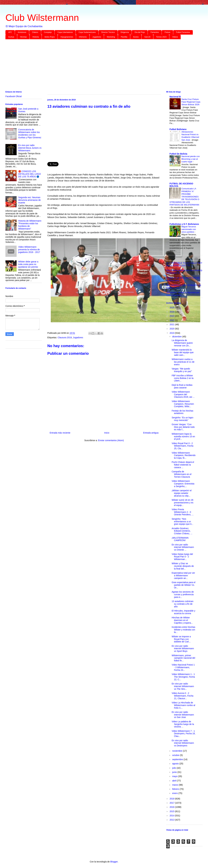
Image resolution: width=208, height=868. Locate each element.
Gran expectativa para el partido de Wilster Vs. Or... (184, 585)
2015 (172, 811)
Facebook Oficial (14, 96)
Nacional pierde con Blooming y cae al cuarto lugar (191, 159)
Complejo (48, 32)
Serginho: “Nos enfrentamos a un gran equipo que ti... (182, 522)
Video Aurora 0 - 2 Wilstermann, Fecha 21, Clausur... (182, 696)
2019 (172, 333)
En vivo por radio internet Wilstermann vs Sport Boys (183, 649)
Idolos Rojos (50, 37)
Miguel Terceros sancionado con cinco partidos (189, 229)
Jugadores (97, 37)
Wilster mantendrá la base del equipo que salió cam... (183, 352)
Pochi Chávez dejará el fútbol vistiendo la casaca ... (183, 465)
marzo (175, 785)
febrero (176, 789)
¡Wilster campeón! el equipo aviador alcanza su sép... (182, 493)
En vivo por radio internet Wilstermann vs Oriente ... (183, 547)
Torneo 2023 (161, 37)
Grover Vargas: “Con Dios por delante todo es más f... (183, 427)
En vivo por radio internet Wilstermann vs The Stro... (183, 686)
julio (174, 768)
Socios (136, 37)
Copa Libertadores (65, 32)
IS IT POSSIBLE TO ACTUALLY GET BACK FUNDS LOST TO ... (184, 264)
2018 (172, 799)
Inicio (107, 433)
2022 (172, 320)
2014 (172, 816)
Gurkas (11, 37)
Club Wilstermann (42, 18)
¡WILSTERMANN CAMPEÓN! (180, 539)
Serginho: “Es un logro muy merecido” (182, 419)
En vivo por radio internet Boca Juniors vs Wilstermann (30, 148)
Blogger (114, 862)
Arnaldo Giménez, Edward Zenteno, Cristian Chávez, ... (182, 531)
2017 (172, 803)
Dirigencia (125, 32)
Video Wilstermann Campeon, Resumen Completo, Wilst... (183, 404)
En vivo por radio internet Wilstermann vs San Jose (183, 715)
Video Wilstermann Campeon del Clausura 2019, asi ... (183, 394)
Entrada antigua (151, 433)
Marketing (111, 37)
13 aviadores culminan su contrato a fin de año (183, 604)
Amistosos (22, 32)
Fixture (167, 32)
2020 (172, 329)
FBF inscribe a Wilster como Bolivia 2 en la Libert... (183, 378)
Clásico (35, 32)
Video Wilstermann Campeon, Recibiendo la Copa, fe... (184, 455)
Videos (175, 37)
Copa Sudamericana (87, 32)
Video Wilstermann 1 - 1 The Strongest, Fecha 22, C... (183, 677)
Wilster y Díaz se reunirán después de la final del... (183, 566)
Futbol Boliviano (178, 129)
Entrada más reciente (60, 433)
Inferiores (83, 37)
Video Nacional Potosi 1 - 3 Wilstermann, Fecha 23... (183, 667)
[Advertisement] (99, 66)
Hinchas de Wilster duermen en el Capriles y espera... (182, 620)
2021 (172, 324)
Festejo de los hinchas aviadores (182, 412)
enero (175, 793)
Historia (36, 37)
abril (174, 781)
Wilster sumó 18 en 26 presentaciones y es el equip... (183, 503)
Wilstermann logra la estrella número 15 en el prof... (183, 436)
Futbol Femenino (183, 32)
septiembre (178, 759)
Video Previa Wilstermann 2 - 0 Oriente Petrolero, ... (183, 512)
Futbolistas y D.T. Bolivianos (184, 224)
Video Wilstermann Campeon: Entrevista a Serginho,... (183, 484)
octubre (176, 755)
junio (175, 772)
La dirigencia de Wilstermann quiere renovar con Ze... (182, 343)
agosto (176, 764)
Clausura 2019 (65, 337)
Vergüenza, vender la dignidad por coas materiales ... (183, 294)
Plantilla (124, 37)
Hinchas (23, 37)
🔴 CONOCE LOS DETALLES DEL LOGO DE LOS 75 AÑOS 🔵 (30, 174)
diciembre (177, 337)
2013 (172, 820)
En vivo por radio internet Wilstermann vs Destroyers (183, 743)
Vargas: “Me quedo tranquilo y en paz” (182, 370)
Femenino (155, 32)
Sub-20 (147, 37)
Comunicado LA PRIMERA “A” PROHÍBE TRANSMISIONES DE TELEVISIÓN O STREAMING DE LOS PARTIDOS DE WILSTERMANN (184, 197)
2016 (172, 807)
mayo (175, 776)
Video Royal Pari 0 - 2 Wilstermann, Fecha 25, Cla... (182, 446)
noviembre (177, 751)
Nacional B (175, 97)
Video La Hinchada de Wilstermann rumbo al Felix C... (183, 705)
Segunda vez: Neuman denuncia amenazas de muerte (30, 200)
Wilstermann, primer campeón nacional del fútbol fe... (183, 658)
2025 (172, 308)
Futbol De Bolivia (178, 154)
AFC (10, 32)
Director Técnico (108, 32)
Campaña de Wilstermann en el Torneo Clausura (182, 474)
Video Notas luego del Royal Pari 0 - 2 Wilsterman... (182, 557)
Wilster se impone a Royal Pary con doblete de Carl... (181, 639)
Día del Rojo (140, 32)
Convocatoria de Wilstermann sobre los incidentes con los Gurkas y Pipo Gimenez (30, 133)
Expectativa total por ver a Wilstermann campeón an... (183, 576)
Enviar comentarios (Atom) (111, 440)
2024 (172, 312)
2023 (172, 316)
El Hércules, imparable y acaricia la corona (183, 612)
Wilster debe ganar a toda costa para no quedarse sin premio (28, 264)
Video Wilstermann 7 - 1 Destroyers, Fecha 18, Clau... (184, 734)
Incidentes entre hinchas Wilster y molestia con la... (183, 630)
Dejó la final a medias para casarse (182, 386)
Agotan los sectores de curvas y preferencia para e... (183, 594)
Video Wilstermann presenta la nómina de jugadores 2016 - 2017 (29, 250)
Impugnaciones (67, 37)
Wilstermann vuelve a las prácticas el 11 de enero (183, 362)
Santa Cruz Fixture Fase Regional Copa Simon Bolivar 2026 (191, 102)
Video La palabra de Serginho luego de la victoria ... (183, 724)
